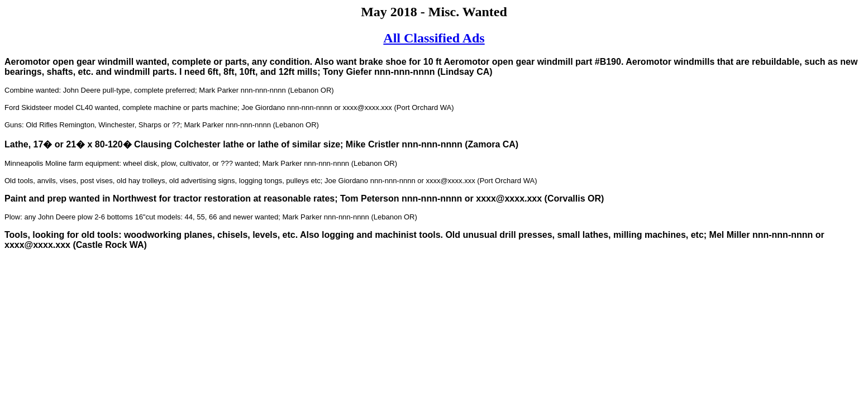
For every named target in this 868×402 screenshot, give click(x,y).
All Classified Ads (434, 38)
